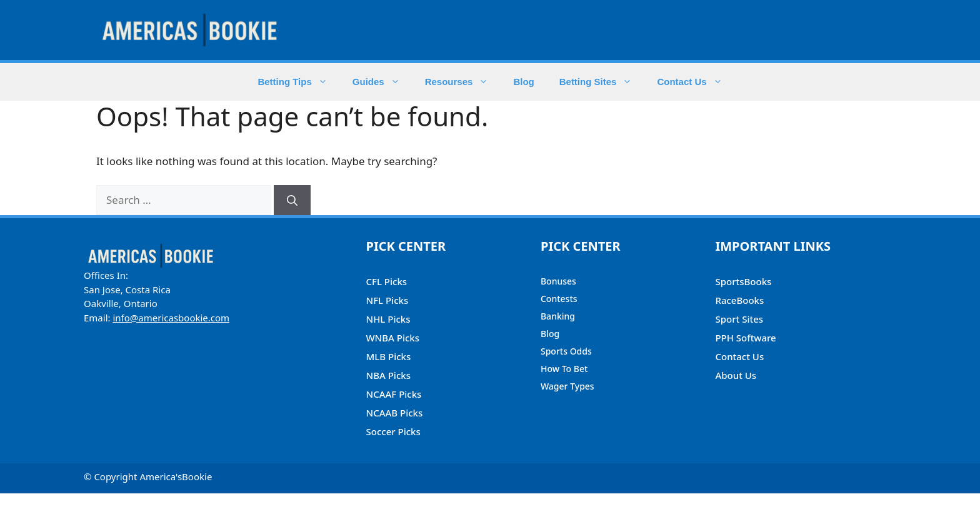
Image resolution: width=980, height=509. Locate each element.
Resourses (463, 82)
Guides (382, 82)
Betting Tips (298, 82)
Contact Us (696, 82)
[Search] (292, 200)
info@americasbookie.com (171, 318)
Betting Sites (602, 82)
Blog (523, 82)
